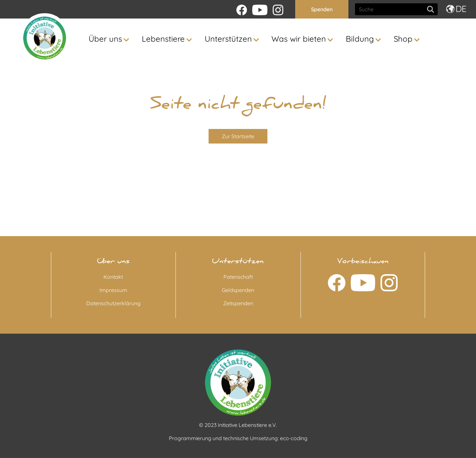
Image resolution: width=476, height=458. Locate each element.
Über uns (105, 39)
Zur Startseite (238, 136)
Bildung (360, 39)
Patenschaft (238, 277)
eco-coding (294, 438)
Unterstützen (228, 39)
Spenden (322, 9)
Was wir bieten (299, 39)
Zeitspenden (238, 303)
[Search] (396, 9)
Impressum (113, 290)
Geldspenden (238, 290)
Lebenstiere (163, 39)
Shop (403, 39)
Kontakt (113, 277)
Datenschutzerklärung (113, 303)
